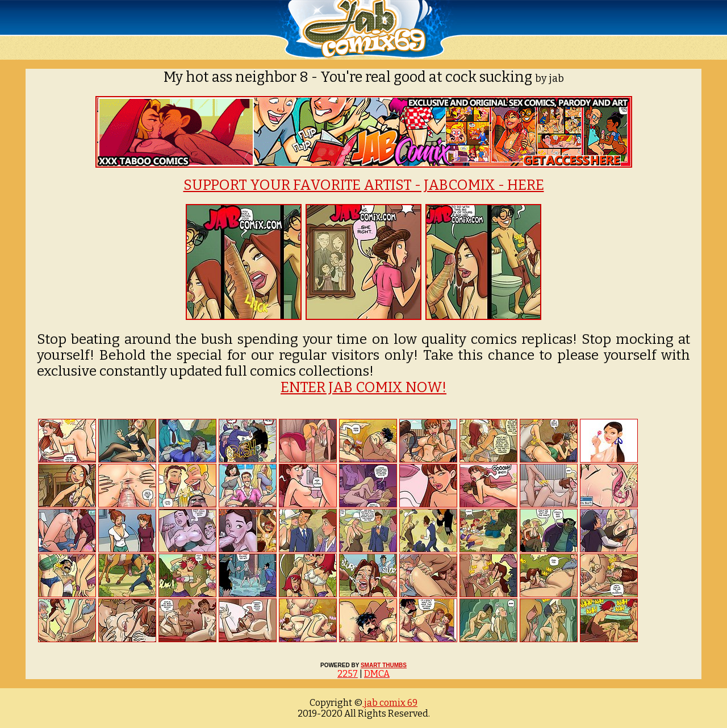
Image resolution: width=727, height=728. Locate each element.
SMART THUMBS (384, 665)
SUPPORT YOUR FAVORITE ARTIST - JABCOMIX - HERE (364, 185)
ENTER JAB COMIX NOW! (363, 388)
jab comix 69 (390, 703)
